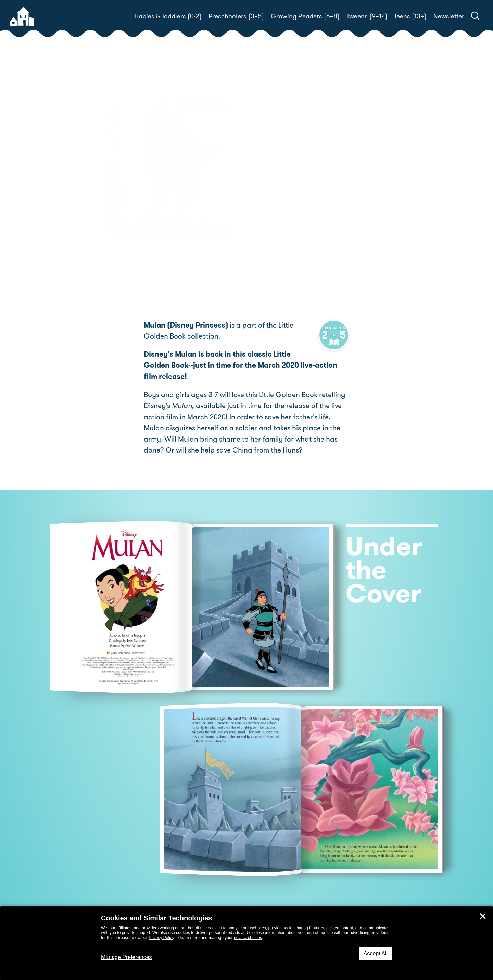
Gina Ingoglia (312, 179)
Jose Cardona (274, 187)
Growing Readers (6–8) (305, 16)
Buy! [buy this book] (269, 211)
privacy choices (248, 938)
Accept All (376, 953)
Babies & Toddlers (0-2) (168, 16)
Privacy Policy (161, 938)
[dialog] (246, 943)
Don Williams (334, 187)
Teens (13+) (410, 16)
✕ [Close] (483, 916)
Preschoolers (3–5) (236, 16)
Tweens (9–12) (367, 16)
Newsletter (449, 16)
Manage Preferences (127, 957)
